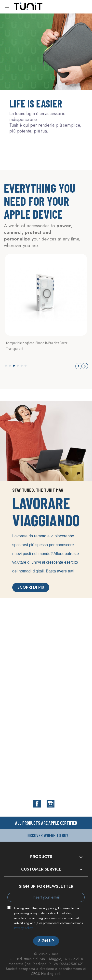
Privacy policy (24, 928)
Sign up (46, 941)
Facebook (37, 804)
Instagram (51, 804)
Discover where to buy (47, 835)
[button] (6, 366)
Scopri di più (31, 587)
